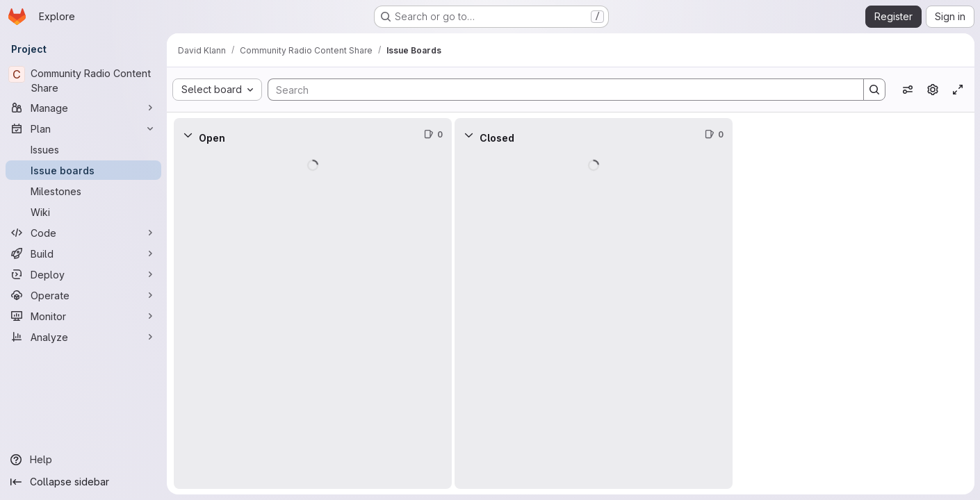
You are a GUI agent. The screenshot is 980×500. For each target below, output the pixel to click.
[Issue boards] (83, 170)
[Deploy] (83, 274)
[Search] (559, 90)
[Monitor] (83, 316)
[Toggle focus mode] (958, 90)
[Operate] (83, 295)
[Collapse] (188, 135)
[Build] (83, 253)
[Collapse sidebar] (83, 482)
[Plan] (83, 128)
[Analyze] (83, 337)
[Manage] (83, 108)
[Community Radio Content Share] (83, 81)
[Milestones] (83, 191)
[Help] (83, 460)
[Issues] (83, 149)
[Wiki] (83, 212)
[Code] (83, 233)
